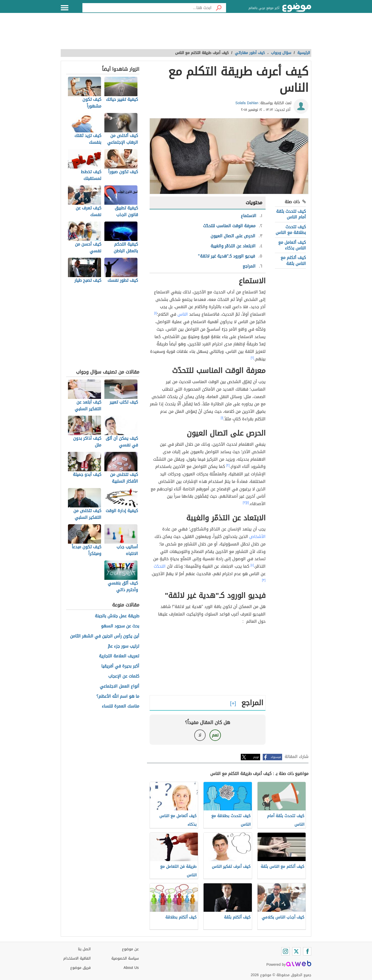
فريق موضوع (80, 968)
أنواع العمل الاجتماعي (119, 686)
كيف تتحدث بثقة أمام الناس (291, 214)
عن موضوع (130, 949)
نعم (215, 735)
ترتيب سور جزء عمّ (123, 646)
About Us (131, 968)
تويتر (256, 757)
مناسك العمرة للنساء (121, 706)
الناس (183, 314)
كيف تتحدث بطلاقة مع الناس (291, 230)
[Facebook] (307, 951)
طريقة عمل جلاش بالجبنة (117, 616)
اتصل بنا (84, 949)
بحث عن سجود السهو (120, 626)
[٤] (252, 565)
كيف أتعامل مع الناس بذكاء (292, 245)
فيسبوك (276, 757)
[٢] (253, 358)
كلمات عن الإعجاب (124, 676)
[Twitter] (296, 951)
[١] (156, 313)
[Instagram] (285, 951)
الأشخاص (257, 537)
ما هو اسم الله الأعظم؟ (118, 697)
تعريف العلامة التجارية (119, 656)
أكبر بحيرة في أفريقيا (120, 666)
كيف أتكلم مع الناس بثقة (293, 260)
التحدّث (160, 566)
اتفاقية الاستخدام (77, 958)
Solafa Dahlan (247, 103)
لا (200, 735)
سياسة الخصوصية (125, 958)
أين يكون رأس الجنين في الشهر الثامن (105, 636)
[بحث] (219, 8)
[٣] (245, 503)
